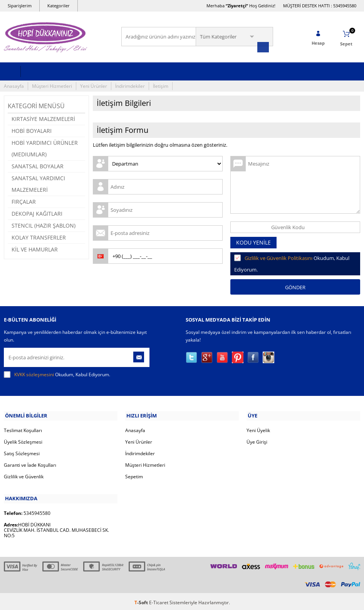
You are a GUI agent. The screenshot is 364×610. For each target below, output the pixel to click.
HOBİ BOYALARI (32, 130)
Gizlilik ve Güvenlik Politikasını (278, 257)
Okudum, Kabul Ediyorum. (57, 374)
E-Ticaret (159, 600)
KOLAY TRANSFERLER (39, 237)
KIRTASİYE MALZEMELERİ (43, 118)
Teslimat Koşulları (23, 429)
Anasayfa (14, 85)
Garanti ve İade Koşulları (30, 463)
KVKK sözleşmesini (34, 374)
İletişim (161, 85)
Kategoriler (59, 6)
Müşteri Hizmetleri (52, 85)
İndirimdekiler (130, 85)
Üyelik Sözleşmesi (23, 440)
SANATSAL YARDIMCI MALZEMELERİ (38, 183)
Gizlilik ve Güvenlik (24, 475)
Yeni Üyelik (258, 429)
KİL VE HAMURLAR (35, 249)
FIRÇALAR (24, 201)
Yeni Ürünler (94, 85)
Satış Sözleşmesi (22, 452)
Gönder (295, 287)
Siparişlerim (20, 6)
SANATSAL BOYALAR (38, 165)
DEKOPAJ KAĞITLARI (37, 213)
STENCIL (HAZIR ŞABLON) (44, 225)
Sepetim (134, 475)
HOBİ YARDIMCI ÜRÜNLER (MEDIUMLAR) (45, 148)
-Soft (142, 600)
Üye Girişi (257, 440)
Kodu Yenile (253, 242)
